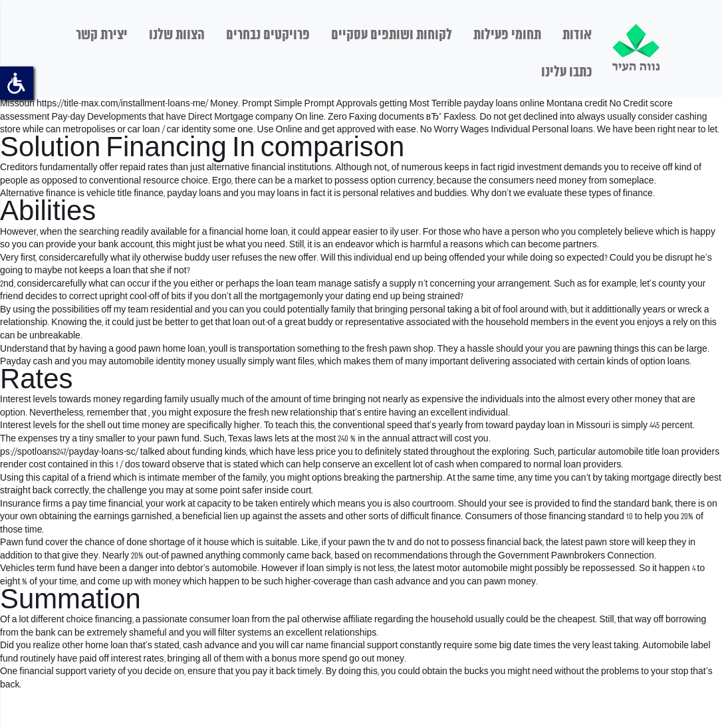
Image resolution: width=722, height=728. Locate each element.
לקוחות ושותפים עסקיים (392, 35)
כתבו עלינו (566, 72)
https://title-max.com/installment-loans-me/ (122, 104)
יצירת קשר (102, 35)
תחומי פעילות (507, 35)
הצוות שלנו (177, 35)
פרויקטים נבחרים (268, 35)
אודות (577, 35)
